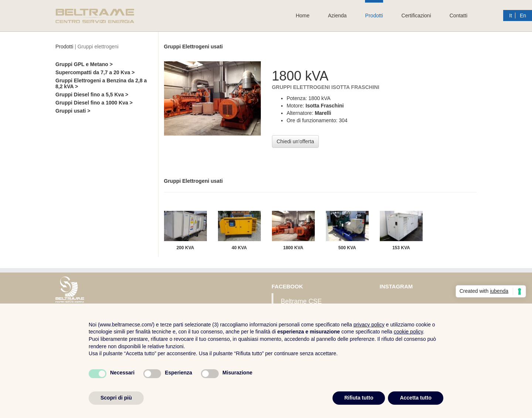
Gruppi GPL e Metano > (84, 64)
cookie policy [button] (408, 332)
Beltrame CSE (301, 301)
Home (302, 16)
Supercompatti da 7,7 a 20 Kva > (95, 72)
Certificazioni (416, 16)
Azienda (337, 16)
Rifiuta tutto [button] (359, 398)
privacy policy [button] (369, 325)
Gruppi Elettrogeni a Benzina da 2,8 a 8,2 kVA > (101, 84)
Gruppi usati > (73, 111)
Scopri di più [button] (116, 398)
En (523, 16)
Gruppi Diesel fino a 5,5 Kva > (92, 95)
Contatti (458, 16)
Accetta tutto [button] (416, 398)
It (511, 16)
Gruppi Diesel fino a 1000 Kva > (94, 103)
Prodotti (374, 16)
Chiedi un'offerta (295, 141)
